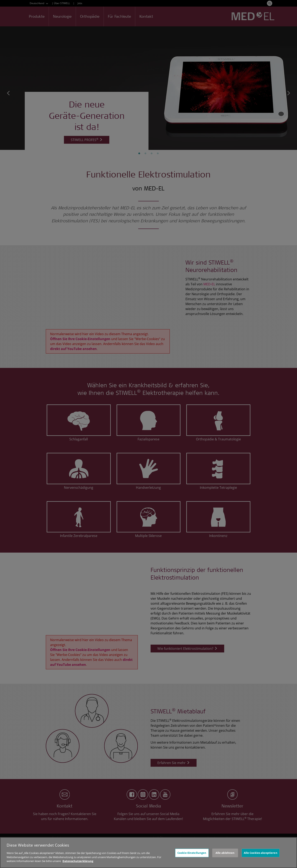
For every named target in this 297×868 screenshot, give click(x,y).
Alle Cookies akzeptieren (261, 854)
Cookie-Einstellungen (192, 854)
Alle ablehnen (225, 854)
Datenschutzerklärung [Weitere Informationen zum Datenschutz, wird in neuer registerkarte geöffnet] (78, 862)
